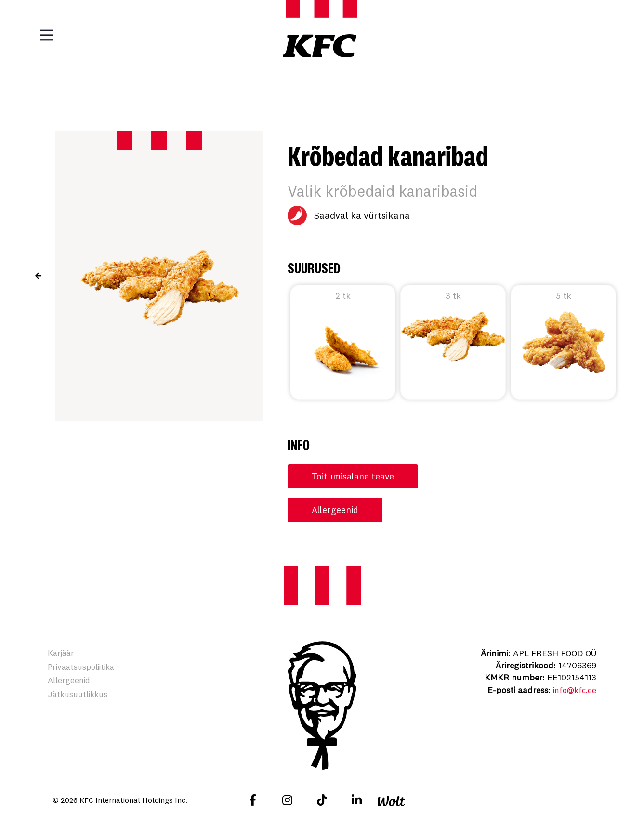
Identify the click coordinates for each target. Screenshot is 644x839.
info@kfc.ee (573, 691)
